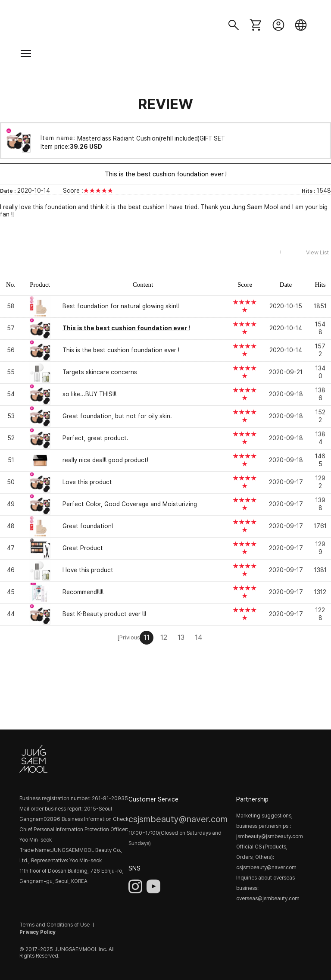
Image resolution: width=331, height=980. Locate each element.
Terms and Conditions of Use (55, 925)
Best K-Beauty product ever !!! (104, 614)
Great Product (83, 548)
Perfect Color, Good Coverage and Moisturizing (130, 504)
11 (147, 637)
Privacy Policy (37, 932)
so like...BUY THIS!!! (89, 394)
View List (317, 252)
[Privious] (129, 637)
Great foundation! (88, 526)
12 (164, 637)
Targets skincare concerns (100, 372)
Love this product (87, 482)
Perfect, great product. (95, 438)
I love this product (88, 570)
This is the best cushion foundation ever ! (121, 350)
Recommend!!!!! (83, 592)
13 (181, 637)
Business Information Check (95, 819)
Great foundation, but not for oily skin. (117, 416)
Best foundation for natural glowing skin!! (121, 306)
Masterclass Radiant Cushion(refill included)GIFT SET (151, 138)
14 (198, 637)
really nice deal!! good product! (105, 460)
